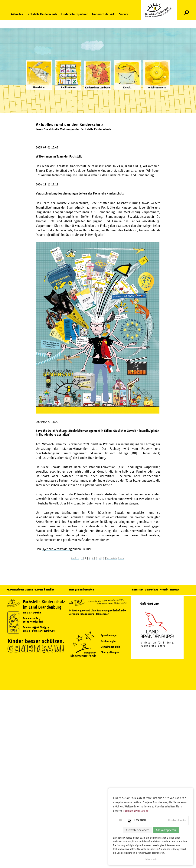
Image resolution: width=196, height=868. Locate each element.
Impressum (137, 590)
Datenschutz (152, 590)
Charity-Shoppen (110, 652)
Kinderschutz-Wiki (103, 14)
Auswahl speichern (138, 830)
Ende (121, 558)
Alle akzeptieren (166, 830)
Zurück (75, 558)
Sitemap (174, 590)
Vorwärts (112, 558)
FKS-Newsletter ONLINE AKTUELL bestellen (31, 590)
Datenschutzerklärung (136, 811)
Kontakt (164, 590)
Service (124, 14)
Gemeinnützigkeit (110, 647)
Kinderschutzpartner (74, 14)
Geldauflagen (108, 641)
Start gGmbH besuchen (81, 590)
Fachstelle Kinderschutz (42, 14)
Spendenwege (109, 635)
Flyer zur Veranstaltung (57, 549)
